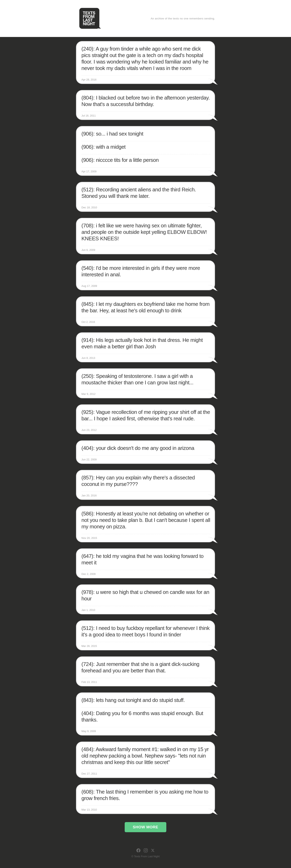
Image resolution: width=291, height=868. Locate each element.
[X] (153, 850)
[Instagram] (146, 850)
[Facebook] (138, 850)
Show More (145, 827)
